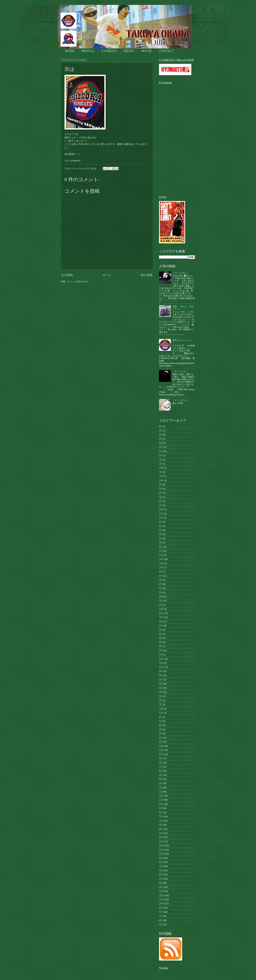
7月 (161, 489)
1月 (161, 451)
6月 (161, 439)
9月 (161, 472)
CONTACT (166, 51)
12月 (161, 476)
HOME (70, 51)
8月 (161, 426)
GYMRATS (109, 51)
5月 (161, 431)
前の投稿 (147, 275)
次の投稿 (67, 275)
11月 (161, 513)
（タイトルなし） (181, 273)
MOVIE (146, 51)
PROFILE (88, 51)
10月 (161, 468)
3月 (161, 435)
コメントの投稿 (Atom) (77, 282)
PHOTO (129, 51)
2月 (161, 447)
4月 (161, 443)
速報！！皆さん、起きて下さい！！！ (183, 308)
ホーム (107, 275)
